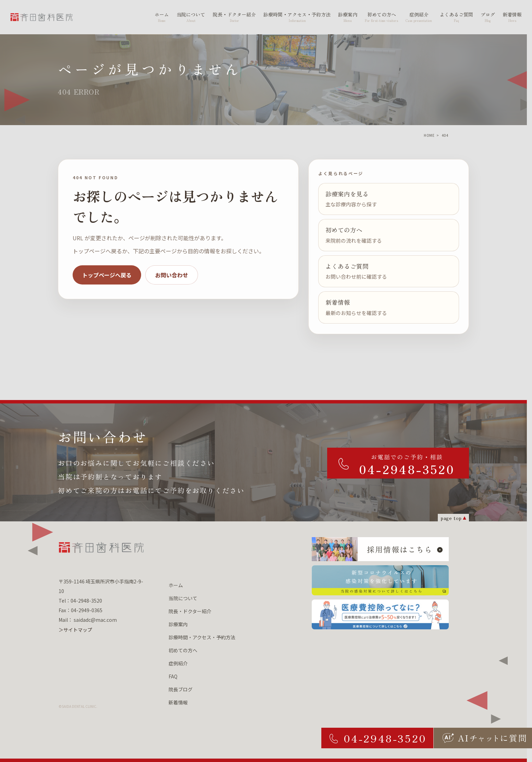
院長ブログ (181, 689)
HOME (429, 135)
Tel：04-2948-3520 (80, 601)
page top (451, 518)
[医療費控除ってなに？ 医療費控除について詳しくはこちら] (380, 615)
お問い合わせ (172, 275)
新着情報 (178, 702)
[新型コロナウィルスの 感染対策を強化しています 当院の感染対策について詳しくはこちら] (380, 580)
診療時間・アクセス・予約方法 (202, 637)
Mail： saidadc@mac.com (88, 620)
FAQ (173, 676)
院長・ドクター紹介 (190, 611)
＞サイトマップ (75, 630)
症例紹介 (178, 663)
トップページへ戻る (107, 275)
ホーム (176, 585)
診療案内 (178, 624)
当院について (183, 598)
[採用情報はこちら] (380, 549)
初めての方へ (183, 650)
